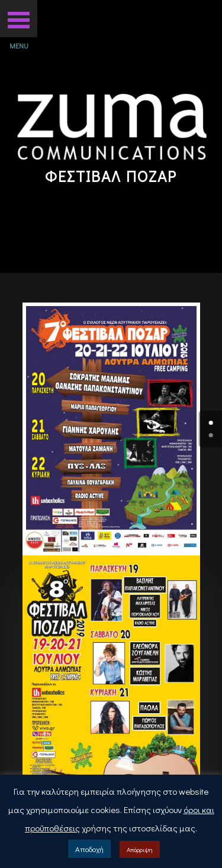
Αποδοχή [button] (89, 849)
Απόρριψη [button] (140, 849)
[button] (19, 19)
